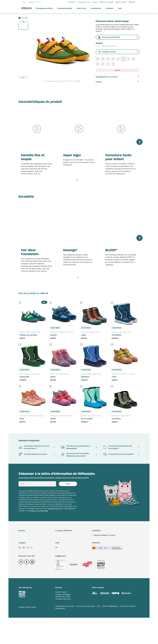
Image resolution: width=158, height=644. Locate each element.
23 (108, 59)
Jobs (57, 543)
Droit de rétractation (128, 632)
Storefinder (60, 539)
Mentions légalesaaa (110, 632)
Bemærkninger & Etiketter (29, 558)
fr (28, 574)
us (56, 574)
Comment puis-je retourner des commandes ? (117, 447)
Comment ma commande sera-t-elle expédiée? (76, 447)
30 (103, 64)
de (19, 574)
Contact (22, 554)
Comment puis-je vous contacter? (118, 454)
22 (103, 59)
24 (113, 59)
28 (134, 59)
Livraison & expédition (27, 535)
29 (98, 64)
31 (108, 64)
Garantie (22, 539)
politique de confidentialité (39, 511)
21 (98, 59)
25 (118, 59)
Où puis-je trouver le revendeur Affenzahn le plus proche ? (75, 455)
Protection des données (85, 632)
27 (129, 59)
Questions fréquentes (29, 441)
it (32, 574)
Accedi (68, 484)
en (24, 574)
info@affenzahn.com (55, 509)
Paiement (22, 550)
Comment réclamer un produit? (33, 454)
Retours (22, 543)
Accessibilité (60, 635)
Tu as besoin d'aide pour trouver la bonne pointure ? (34, 447)
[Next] (139, 142)
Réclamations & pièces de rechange (33, 546)
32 (113, 64)
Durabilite (59, 535)
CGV (98, 632)
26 (123, 59)
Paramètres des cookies (65, 632)
